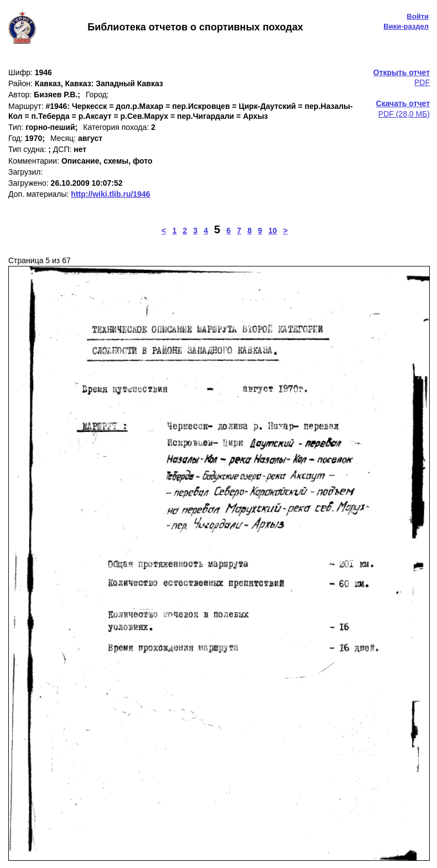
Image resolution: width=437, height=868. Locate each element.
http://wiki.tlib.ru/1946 (110, 194)
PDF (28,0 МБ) (403, 108)
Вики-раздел (406, 26)
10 (273, 231)
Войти (418, 16)
